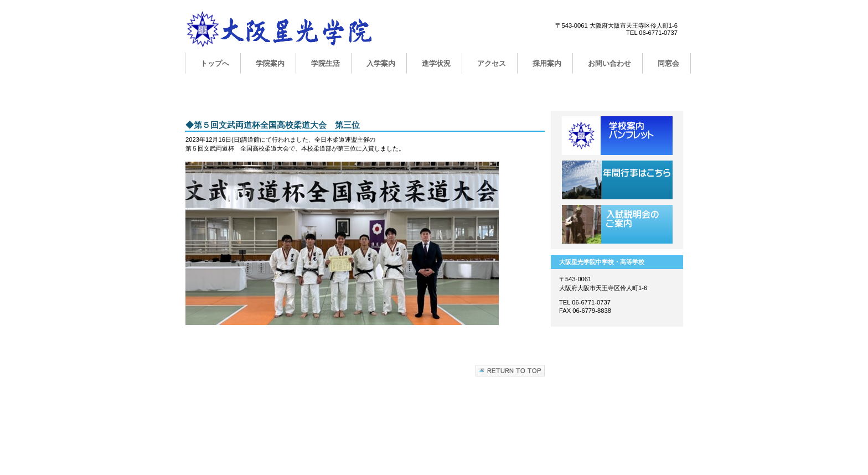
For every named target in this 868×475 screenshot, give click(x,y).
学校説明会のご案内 (617, 224)
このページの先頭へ (510, 371)
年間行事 (617, 180)
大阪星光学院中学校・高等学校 (296, 32)
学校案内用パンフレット (617, 136)
